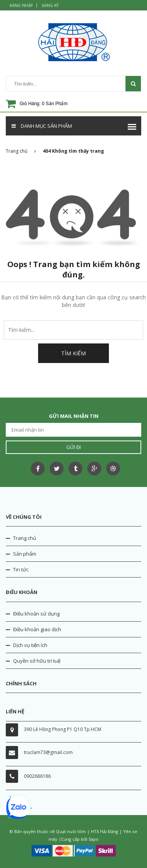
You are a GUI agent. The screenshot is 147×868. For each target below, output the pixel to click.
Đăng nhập (21, 5)
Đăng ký (50, 5)
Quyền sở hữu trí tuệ (37, 661)
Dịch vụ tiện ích (30, 645)
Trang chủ (25, 538)
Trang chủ (21, 151)
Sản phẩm (25, 554)
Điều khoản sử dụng (36, 614)
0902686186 (37, 776)
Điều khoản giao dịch (37, 629)
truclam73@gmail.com (48, 752)
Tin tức (21, 569)
